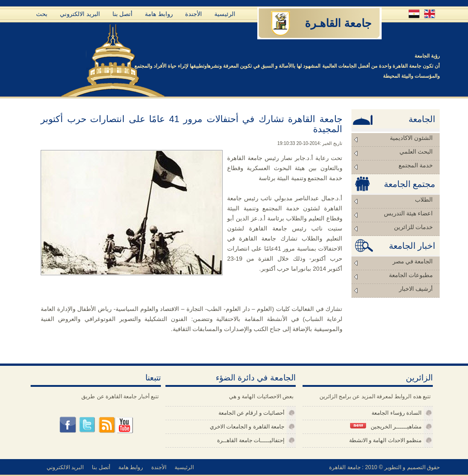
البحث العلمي (416, 152)
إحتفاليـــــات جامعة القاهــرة (251, 440)
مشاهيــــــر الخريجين (386, 426)
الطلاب (424, 200)
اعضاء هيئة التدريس (409, 213)
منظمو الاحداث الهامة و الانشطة (385, 440)
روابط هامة (159, 14)
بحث (42, 14)
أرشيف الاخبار (416, 289)
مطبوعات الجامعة (411, 275)
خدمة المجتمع (416, 165)
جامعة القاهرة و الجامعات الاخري (247, 427)
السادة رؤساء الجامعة (396, 413)
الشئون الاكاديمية (411, 138)
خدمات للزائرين (413, 227)
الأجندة (194, 14)
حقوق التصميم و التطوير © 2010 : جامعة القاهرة (384, 467)
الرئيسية (225, 14)
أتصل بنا (123, 14)
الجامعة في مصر (413, 261)
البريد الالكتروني (80, 14)
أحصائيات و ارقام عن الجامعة (251, 413)
